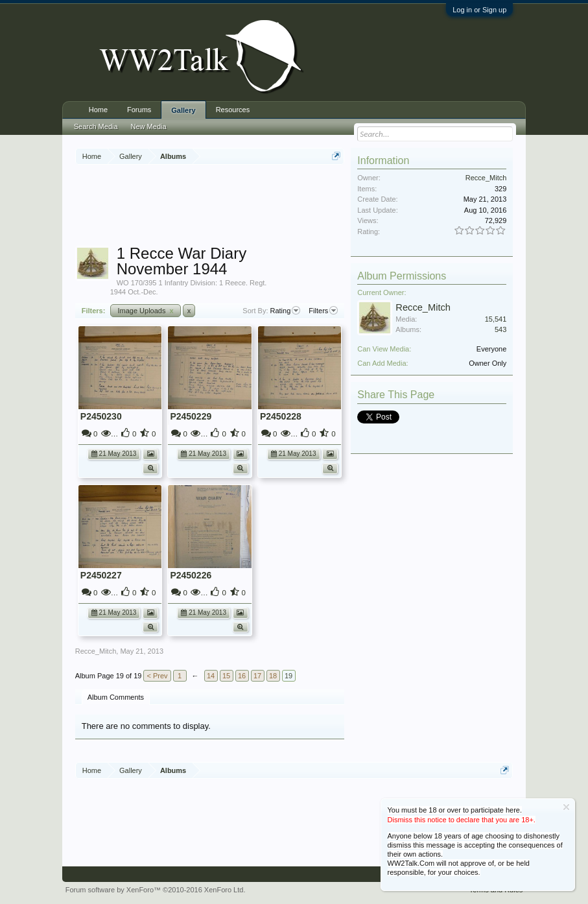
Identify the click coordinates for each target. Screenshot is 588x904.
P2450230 (101, 416)
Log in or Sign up (479, 10)
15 (226, 676)
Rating (286, 311)
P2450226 (191, 575)
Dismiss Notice (566, 807)
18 (273, 676)
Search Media (96, 126)
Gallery (183, 110)
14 (211, 676)
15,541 (496, 319)
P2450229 (191, 416)
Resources (233, 110)
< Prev (157, 676)
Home (98, 110)
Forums (139, 110)
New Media (149, 126)
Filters (323, 311)
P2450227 (101, 575)
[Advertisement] (311, 207)
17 (257, 676)
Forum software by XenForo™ (156, 890)
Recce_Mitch (96, 651)
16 (242, 676)
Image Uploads (145, 311)
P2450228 (281, 416)
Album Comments (116, 697)
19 (288, 676)
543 (500, 329)
